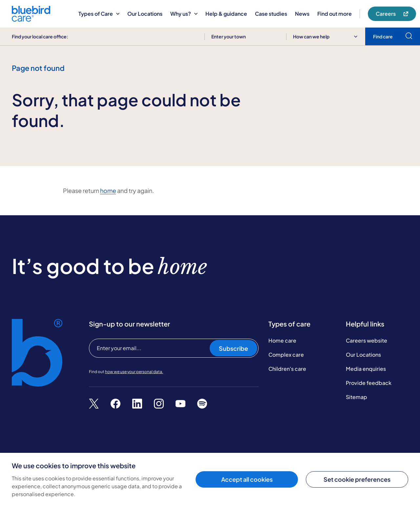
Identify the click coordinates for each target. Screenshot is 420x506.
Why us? (184, 14)
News (302, 14)
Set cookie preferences (357, 479)
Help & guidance (226, 14)
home (108, 190)
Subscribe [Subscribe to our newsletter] (233, 348)
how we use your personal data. (134, 372)
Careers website (367, 340)
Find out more (335, 14)
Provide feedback (369, 383)
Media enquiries (366, 369)
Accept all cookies (247, 479)
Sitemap (357, 397)
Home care (282, 340)
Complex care (286, 355)
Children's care (287, 369)
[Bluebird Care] (31, 19)
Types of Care (99, 14)
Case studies (271, 14)
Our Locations (145, 14)
